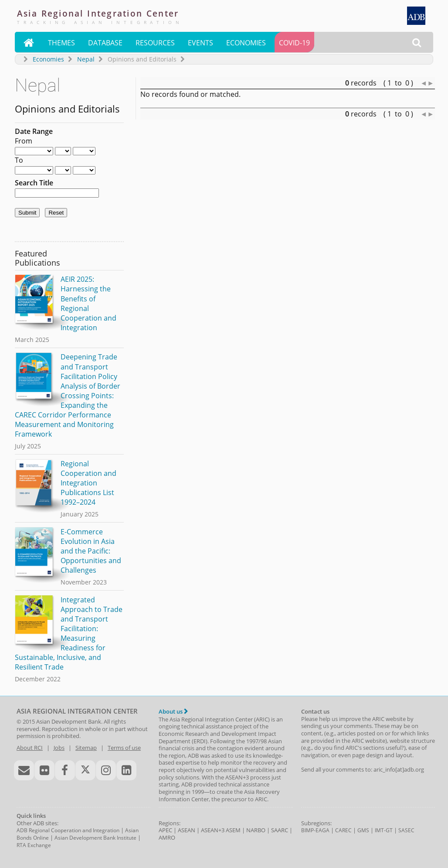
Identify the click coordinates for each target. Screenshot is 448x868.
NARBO (256, 830)
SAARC (280, 830)
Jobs (59, 748)
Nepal (86, 59)
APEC (165, 830)
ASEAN (187, 830)
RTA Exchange (34, 845)
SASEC (406, 830)
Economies (246, 43)
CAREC (343, 830)
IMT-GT (384, 830)
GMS (363, 830)
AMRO (167, 837)
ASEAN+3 (213, 830)
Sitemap (86, 748)
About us (173, 711)
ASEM (233, 830)
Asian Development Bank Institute (95, 838)
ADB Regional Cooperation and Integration (68, 830)
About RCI (30, 748)
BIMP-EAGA (315, 830)
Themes (61, 43)
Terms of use (124, 748)
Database (105, 43)
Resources (155, 43)
